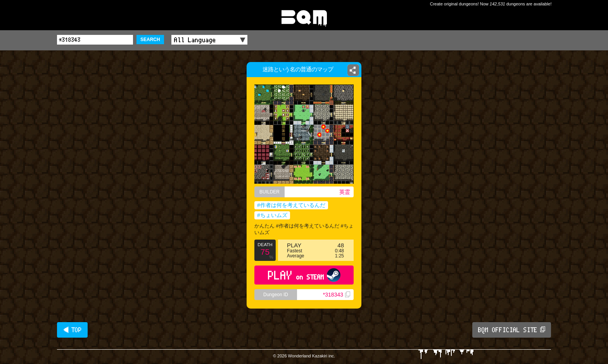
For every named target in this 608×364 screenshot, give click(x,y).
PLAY (304, 275)
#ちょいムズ (272, 215)
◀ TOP (72, 330)
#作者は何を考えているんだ (291, 205)
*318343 (337, 295)
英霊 (345, 192)
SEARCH (150, 40)
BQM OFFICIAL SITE (512, 330)
